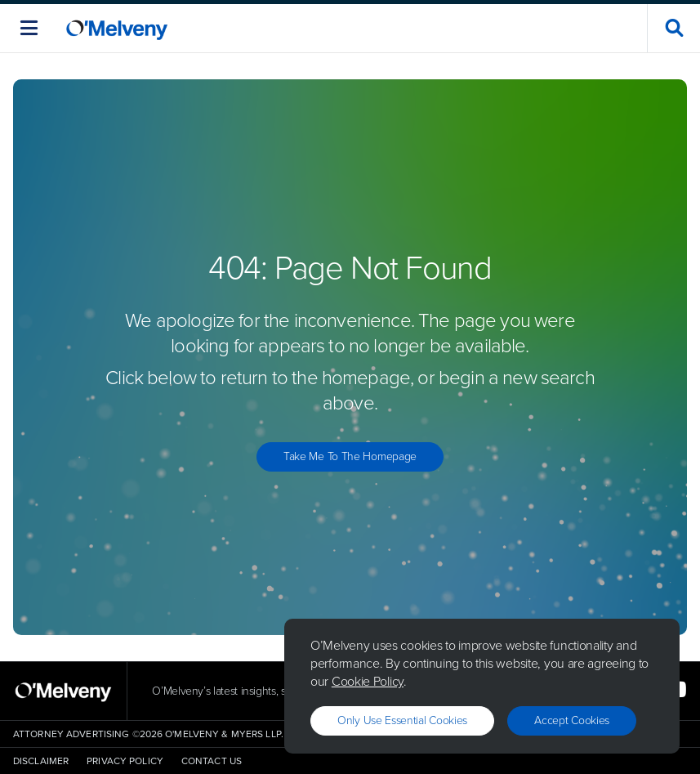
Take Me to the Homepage (350, 456)
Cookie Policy (368, 681)
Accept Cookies (572, 720)
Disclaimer (41, 761)
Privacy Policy (125, 761)
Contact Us (212, 761)
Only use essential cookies (402, 720)
